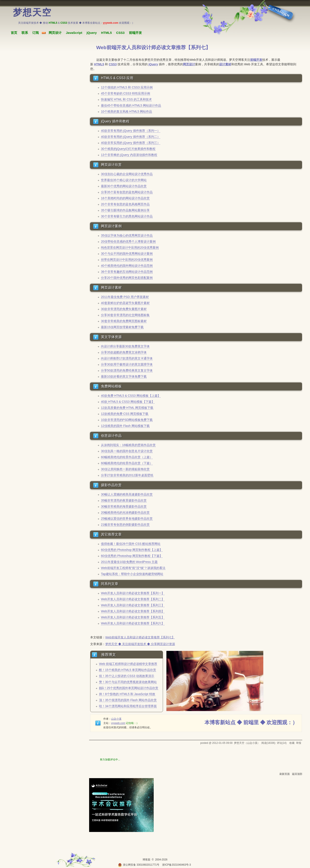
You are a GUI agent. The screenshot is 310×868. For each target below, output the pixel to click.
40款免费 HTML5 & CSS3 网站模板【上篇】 (131, 396)
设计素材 (225, 64)
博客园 (146, 860)
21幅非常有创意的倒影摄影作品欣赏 (125, 525)
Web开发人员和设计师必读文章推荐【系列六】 (133, 623)
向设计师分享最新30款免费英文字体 (125, 346)
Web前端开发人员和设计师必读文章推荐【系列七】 (140, 637)
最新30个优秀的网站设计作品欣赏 (124, 186)
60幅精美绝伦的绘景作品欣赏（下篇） (127, 463)
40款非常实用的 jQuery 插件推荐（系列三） (131, 143)
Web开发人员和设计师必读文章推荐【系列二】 (133, 599)
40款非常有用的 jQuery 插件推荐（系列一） (131, 131)
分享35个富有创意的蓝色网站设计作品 (127, 192)
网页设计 (55, 33)
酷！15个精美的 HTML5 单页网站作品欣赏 (128, 670)
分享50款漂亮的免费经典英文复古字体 (127, 370)
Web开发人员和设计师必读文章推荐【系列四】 (133, 611)
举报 (299, 743)
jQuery (92, 33)
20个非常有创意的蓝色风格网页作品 (125, 204)
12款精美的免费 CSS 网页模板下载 (125, 414)
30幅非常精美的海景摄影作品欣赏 (124, 506)
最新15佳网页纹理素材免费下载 (122, 327)
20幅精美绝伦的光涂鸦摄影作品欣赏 (125, 512)
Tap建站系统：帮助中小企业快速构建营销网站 (132, 574)
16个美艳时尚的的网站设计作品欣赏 (125, 198)
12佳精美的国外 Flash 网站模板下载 (125, 426)
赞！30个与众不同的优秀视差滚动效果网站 (128, 682)
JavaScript (74, 33)
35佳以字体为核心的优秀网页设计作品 (127, 235)
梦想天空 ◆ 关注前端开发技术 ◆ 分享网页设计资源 (140, 644)
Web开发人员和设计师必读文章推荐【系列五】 (133, 617)
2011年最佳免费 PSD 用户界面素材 (125, 297)
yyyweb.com (118, 723)
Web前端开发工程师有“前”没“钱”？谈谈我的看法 (133, 568)
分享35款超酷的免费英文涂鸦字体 (124, 352)
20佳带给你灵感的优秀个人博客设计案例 (128, 241)
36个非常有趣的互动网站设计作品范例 (127, 272)
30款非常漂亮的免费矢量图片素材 (124, 309)
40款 (104, 402)
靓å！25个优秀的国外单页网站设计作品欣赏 (129, 688)
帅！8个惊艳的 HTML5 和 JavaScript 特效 (127, 694)
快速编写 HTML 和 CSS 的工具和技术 (126, 99)
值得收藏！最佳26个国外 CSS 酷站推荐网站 (131, 544)
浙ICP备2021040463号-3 (176, 865)
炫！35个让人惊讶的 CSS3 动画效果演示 (127, 676)
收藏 (292, 743)
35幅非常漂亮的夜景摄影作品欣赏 (124, 500)
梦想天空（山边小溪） (247, 743)
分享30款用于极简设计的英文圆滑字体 (127, 364)
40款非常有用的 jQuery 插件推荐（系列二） (131, 137)
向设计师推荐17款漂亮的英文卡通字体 (127, 358)
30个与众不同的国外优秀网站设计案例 (127, 254)
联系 (25, 33)
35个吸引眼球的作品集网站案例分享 (125, 210)
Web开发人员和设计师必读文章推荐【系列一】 (133, 593)
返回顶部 (297, 774)
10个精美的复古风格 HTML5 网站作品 (126, 111)
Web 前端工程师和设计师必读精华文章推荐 (128, 664)
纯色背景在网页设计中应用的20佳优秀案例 (130, 248)
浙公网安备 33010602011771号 (139, 865)
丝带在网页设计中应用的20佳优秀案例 (127, 260)
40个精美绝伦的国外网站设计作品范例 (127, 266)
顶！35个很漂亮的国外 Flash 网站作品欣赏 (128, 700)
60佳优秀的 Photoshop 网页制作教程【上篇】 (132, 550)
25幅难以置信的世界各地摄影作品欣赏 (127, 519)
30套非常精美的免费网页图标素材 (124, 321)
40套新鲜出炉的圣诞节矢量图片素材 (125, 303)
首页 (14, 33)
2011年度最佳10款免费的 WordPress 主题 (129, 562)
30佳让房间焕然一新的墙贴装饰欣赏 (125, 469)
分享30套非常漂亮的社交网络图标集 (125, 315)
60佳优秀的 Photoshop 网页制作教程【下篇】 (132, 556)
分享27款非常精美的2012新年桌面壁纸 (127, 475)
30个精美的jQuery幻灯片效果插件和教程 (128, 149)
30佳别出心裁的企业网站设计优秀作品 (127, 174)
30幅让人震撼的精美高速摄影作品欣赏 (127, 494)
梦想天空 (32, 13)
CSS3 (120, 33)
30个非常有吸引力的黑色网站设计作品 (127, 216)
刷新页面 (285, 774)
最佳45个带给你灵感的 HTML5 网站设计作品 (131, 105)
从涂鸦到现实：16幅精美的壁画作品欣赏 (128, 445)
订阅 (36, 33)
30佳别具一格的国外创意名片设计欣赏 (127, 451)
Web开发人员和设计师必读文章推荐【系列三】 (133, 605)
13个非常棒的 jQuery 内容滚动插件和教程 (129, 155)
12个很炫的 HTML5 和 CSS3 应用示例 (127, 87)
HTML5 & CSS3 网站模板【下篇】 (131, 402)
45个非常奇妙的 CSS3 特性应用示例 (126, 93)
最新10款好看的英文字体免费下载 (124, 376)
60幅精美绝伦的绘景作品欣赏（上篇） (127, 457)
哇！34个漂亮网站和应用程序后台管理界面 (128, 706)
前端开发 (135, 33)
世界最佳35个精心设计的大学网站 (124, 180)
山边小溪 (116, 719)
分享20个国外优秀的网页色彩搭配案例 (127, 278)
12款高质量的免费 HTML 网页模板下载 (127, 408)
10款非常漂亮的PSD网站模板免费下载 (127, 420)
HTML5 (106, 33)
